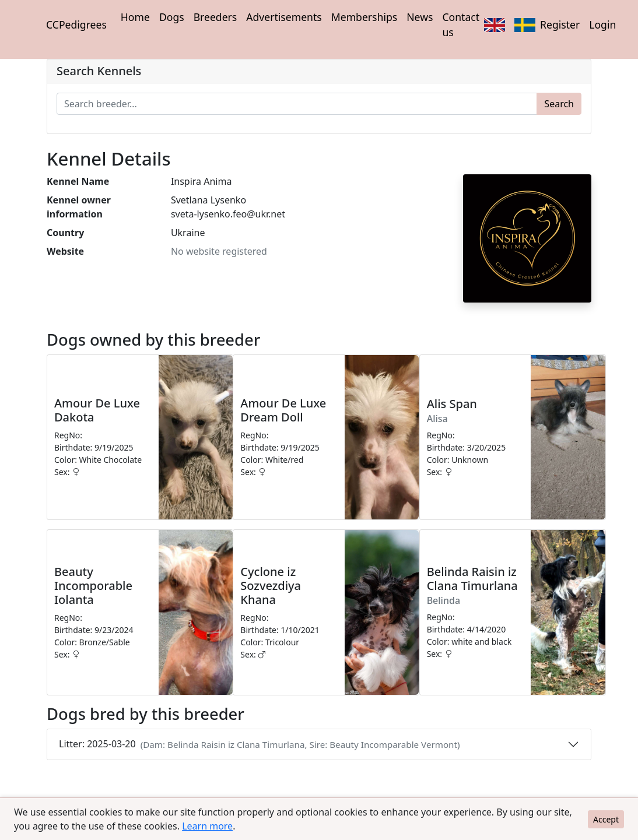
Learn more (207, 826)
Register (560, 24)
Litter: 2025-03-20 (260, 744)
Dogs (172, 17)
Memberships (364, 17)
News (420, 17)
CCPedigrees (76, 24)
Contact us (461, 24)
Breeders (215, 17)
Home (135, 17)
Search (559, 104)
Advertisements (284, 17)
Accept (606, 819)
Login (602, 24)
